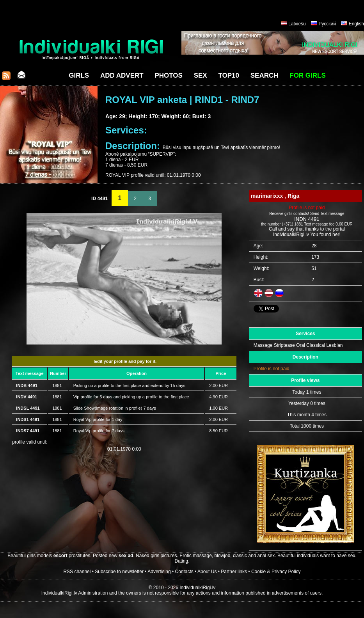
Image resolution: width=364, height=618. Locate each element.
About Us (207, 572)
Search (265, 75)
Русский (327, 24)
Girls (79, 75)
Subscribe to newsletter (119, 572)
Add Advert (122, 75)
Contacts (184, 572)
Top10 (229, 75)
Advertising (159, 572)
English (356, 24)
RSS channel (77, 572)
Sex (201, 75)
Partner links (234, 572)
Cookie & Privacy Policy (276, 572)
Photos (168, 75)
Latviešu (297, 24)
